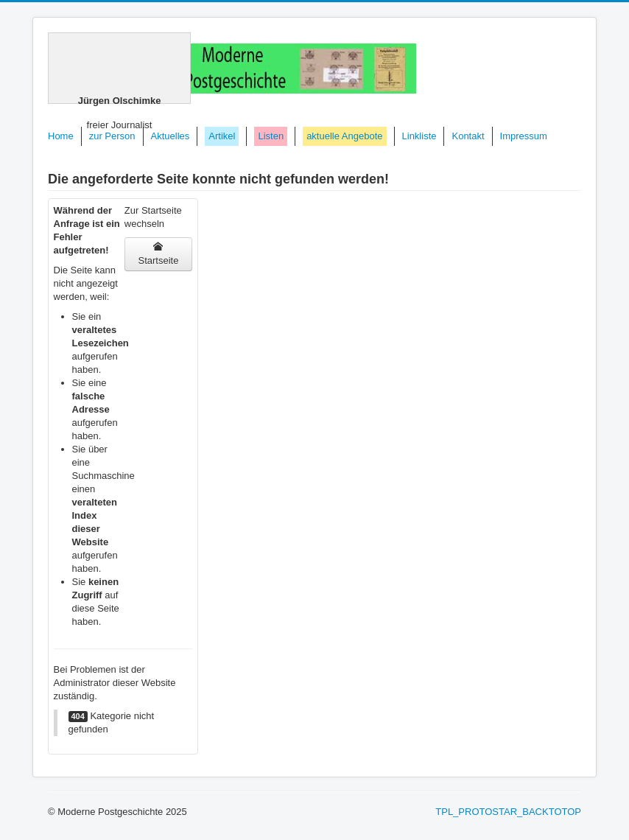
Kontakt (468, 136)
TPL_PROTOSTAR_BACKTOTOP (508, 812)
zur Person (112, 136)
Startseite (158, 254)
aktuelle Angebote (344, 136)
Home (61, 136)
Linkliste (419, 136)
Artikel (222, 136)
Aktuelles (171, 136)
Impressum (524, 136)
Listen (271, 136)
